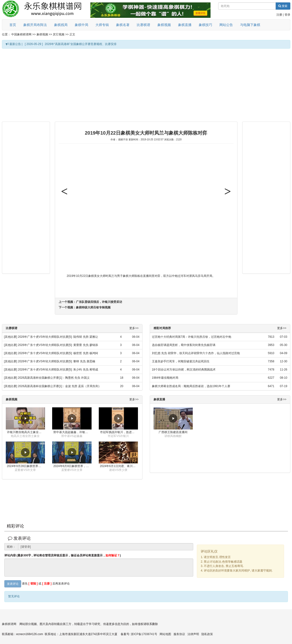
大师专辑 (102, 25)
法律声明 (193, 634)
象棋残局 (61, 25)
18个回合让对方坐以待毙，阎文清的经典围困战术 (184, 370)
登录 (287, 15)
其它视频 (59, 34)
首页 (13, 25)
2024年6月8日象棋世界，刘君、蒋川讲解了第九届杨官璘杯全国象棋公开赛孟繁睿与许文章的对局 (72, 466)
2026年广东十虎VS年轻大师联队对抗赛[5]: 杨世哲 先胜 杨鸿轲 (58, 353)
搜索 (283, 6)
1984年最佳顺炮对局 (165, 378)
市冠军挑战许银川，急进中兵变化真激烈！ (119, 432)
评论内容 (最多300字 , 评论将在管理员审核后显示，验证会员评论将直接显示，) (63, 556)
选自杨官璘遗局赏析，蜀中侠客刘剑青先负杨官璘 (184, 345)
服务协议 (179, 634)
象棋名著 (123, 25)
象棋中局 (81, 25)
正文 (72, 34)
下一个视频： (85, 307)
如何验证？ (113, 555)
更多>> (134, 328)
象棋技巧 (205, 25)
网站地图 (165, 634)
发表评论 (13, 584)
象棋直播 (185, 25)
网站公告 (226, 25)
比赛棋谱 (143, 25)
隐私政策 (207, 634)
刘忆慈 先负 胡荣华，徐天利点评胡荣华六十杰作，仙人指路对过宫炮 (196, 353)
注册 (279, 15)
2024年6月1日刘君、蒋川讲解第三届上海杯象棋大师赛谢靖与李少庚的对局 (119, 466)
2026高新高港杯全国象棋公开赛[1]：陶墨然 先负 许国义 (54, 378)
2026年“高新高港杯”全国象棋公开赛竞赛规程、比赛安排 (81, 44)
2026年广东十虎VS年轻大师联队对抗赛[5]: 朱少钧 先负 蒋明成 (58, 370)
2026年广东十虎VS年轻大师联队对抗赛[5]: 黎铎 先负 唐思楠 (57, 361)
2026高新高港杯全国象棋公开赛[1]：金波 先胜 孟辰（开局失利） (60, 386)
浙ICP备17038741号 (144, 634)
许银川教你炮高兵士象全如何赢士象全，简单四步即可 (26, 432)
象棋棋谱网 (9, 624)
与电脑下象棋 (250, 25)
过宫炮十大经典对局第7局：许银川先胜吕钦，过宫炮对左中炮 (192, 337)
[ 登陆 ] (33, 584)
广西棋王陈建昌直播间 (173, 432)
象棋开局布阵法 (35, 25)
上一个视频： (90, 302)
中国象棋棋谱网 (21, 34)
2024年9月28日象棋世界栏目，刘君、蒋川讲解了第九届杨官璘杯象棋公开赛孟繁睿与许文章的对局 (26, 466)
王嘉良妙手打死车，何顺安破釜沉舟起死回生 (181, 361)
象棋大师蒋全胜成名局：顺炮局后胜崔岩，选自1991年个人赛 (191, 386)
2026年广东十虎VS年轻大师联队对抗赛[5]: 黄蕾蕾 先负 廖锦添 (58, 345)
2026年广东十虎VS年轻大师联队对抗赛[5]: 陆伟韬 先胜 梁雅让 (58, 337)
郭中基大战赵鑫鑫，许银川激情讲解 (72, 432)
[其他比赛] (11, 337)
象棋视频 (164, 25)
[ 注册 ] (47, 584)
